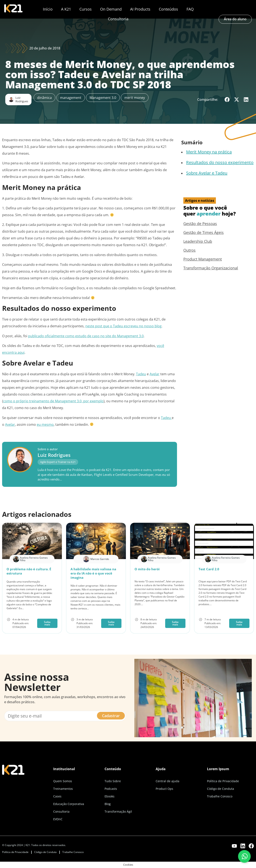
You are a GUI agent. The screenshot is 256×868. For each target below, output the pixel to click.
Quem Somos (63, 781)
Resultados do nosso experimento (220, 162)
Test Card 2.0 (209, 569)
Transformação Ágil (118, 811)
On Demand (111, 9)
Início (48, 9)
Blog (108, 804)
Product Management (203, 259)
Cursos (86, 9)
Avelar (155, 374)
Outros (189, 250)
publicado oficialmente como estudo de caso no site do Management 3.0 (86, 336)
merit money (135, 98)
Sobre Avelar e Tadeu (207, 173)
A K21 (66, 9)
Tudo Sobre (113, 781)
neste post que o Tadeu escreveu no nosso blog (123, 326)
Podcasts (111, 789)
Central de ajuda (167, 781)
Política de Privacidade (223, 781)
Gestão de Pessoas (200, 224)
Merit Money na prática (209, 152)
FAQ (190, 9)
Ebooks (110, 796)
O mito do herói (147, 569)
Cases (57, 796)
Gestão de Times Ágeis (204, 232)
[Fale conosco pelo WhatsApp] (244, 856)
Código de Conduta (221, 789)
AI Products (140, 9)
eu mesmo (45, 424)
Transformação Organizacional (211, 268)
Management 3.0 (103, 98)
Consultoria (118, 19)
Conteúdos (168, 9)
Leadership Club (198, 241)
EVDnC (58, 819)
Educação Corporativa (69, 804)
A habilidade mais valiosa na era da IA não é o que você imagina (93, 573)
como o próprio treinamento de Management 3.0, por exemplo (53, 401)
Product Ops (164, 789)
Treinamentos (63, 789)
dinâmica (44, 98)
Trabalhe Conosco (220, 796)
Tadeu (141, 374)
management (71, 98)
